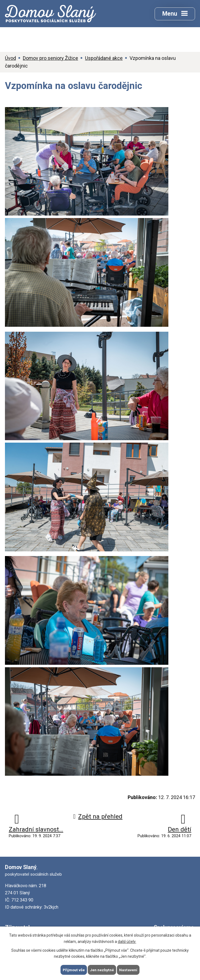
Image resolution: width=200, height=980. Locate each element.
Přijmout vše (74, 970)
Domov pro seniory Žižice (50, 59)
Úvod (10, 59)
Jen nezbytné (102, 970)
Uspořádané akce (104, 59)
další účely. (127, 941)
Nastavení (129, 970)
